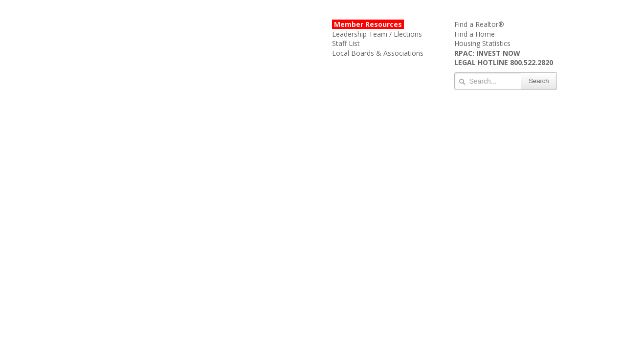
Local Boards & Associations (378, 53)
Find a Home (475, 34)
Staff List (346, 43)
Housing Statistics (482, 43)
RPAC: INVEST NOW (487, 53)
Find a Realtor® (479, 24)
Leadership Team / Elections (377, 34)
